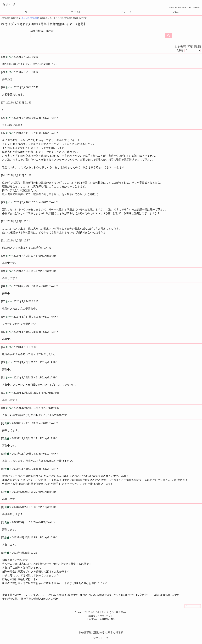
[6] (3, 469)
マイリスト (76, 12)
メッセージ (126, 12)
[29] (3, 72)
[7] (3, 454)
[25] (3, 133)
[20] (3, 256)
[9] (3, 423)
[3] (3, 522)
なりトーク (9, 4)
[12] (3, 378)
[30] (3, 57)
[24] (3, 175)
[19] (3, 271)
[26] (3, 118)
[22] (3, 221)
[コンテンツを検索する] (169, 36)
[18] (3, 286)
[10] (3, 408)
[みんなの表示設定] (29, 18)
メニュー (177, 12)
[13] (3, 362)
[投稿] (180, 50)
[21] (3, 241)
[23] (3, 202)
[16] (3, 317)
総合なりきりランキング (101, 616)
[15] (3, 332)
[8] (3, 438)
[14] (3, 347)
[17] (3, 301)
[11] (3, 393)
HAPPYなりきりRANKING (101, 619)
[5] (3, 492)
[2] (3, 538)
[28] (3, 87)
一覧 (25, 12)
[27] (3, 103)
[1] (3, 553)
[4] (3, 507)
